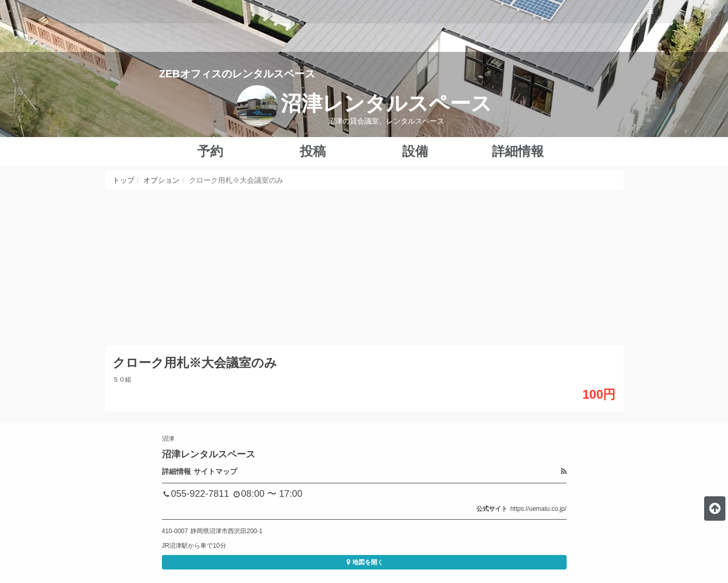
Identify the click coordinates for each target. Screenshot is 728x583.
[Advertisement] (364, 268)
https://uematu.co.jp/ (538, 509)
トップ (123, 180)
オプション (161, 180)
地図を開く (364, 562)
